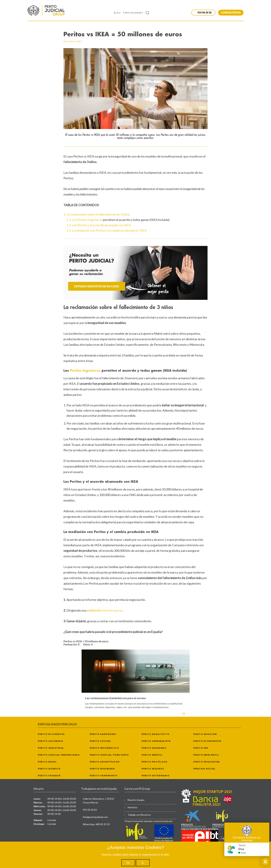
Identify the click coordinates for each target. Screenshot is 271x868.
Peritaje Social (204, 769)
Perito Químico (49, 769)
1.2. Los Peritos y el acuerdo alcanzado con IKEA (99, 225)
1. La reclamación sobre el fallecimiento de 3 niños (97, 214)
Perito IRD (201, 748)
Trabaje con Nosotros (139, 815)
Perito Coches (100, 741)
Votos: (87, 644)
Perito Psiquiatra (207, 762)
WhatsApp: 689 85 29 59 (96, 824)
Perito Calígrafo (50, 741)
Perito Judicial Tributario (109, 755)
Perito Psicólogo (155, 762)
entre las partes (105, 610)
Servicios (132, 807)
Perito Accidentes (51, 734)
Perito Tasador (49, 776)
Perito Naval (47, 762)
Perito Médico (152, 755)
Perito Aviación (205, 734)
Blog (117, 13)
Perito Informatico (104, 748)
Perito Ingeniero (154, 748)
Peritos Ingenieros (90, 220)
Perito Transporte (104, 776)
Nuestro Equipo (136, 800)
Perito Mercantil (206, 755)
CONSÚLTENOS (231, 13)
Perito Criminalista (156, 741)
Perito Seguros (153, 769)
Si (143, 863)
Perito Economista (207, 741)
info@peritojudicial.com (95, 817)
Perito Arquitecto (156, 734)
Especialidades (133, 13)
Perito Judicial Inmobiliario (59, 755)
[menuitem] (119, 13)
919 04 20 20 (90, 810)
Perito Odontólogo (105, 762)
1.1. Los (72, 220)
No (128, 863)
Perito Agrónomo (103, 734)
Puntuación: (71, 644)
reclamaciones (73, 41)
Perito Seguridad (102, 769)
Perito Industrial (51, 748)
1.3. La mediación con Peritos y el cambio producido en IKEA (107, 230)
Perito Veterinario (156, 776)
